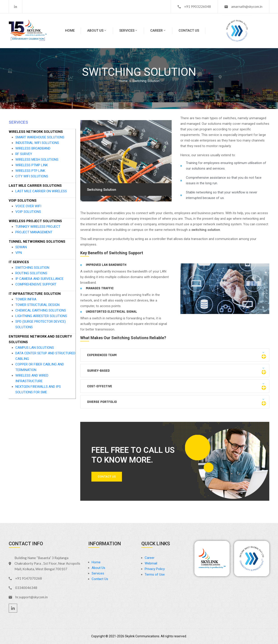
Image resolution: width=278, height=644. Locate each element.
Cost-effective (100, 386)
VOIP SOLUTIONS (23, 201)
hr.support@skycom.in (32, 597)
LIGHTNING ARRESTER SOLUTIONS (41, 316)
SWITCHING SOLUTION (32, 268)
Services (129, 31)
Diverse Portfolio (102, 402)
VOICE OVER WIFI (28, 206)
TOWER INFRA (26, 299)
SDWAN (21, 247)
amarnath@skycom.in (247, 6)
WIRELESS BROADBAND (33, 148)
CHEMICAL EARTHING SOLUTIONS (41, 310)
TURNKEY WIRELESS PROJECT (38, 227)
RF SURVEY (24, 154)
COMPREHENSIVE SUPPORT (36, 284)
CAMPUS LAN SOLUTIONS (35, 348)
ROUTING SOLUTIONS (31, 273)
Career (158, 31)
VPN (19, 253)
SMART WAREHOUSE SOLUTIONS (40, 137)
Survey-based (98, 371)
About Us (97, 31)
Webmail (151, 563)
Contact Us (189, 31)
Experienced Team (102, 355)
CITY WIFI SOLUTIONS (32, 176)
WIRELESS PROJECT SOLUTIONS (35, 221)
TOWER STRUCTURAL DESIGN (37, 305)
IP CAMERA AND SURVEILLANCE (39, 279)
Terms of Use (155, 574)
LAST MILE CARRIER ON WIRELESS (41, 191)
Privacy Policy (155, 569)
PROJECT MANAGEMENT (34, 232)
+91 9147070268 (29, 578)
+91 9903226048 (198, 6)
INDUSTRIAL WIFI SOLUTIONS (37, 143)
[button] (175, 355)
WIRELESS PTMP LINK (32, 165)
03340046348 (26, 588)
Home (70, 31)
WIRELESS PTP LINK (30, 171)
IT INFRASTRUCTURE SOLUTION (35, 294)
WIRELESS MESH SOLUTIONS (37, 160)
